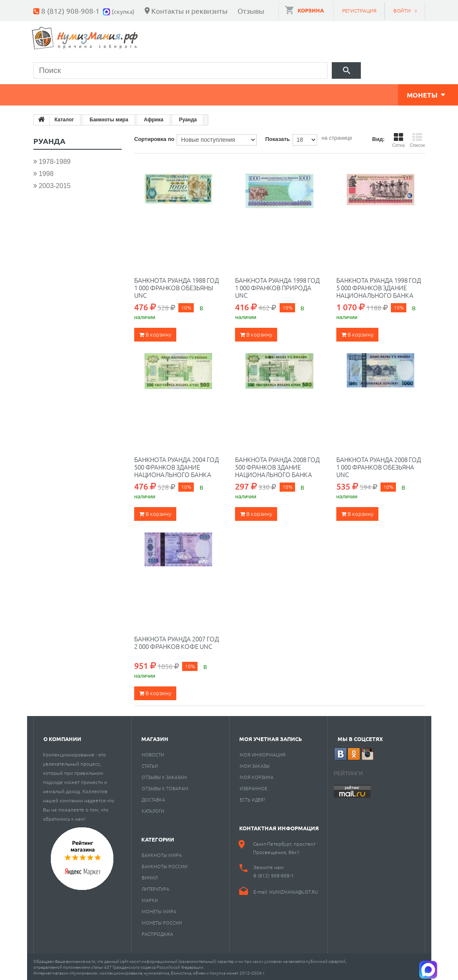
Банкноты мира (162, 854)
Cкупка (395, 94)
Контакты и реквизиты (189, 11)
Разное (343, 94)
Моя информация (263, 753)
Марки (175, 94)
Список (417, 139)
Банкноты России (165, 865)
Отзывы (251, 11)
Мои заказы (255, 764)
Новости (153, 753)
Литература (155, 887)
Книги (224, 94)
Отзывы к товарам (165, 787)
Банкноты (118, 94)
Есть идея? (252, 798)
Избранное (253, 787)
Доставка (153, 798)
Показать (277, 138)
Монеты (58, 94)
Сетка (398, 139)
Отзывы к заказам (164, 776)
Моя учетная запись (271, 738)
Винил (150, 876)
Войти (402, 10)
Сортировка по (154, 138)
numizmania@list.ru (293, 890)
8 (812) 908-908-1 (70, 11)
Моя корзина (257, 776)
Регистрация (359, 10)
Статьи (150, 764)
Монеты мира (159, 910)
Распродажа (157, 932)
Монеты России (162, 921)
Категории (158, 838)
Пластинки (282, 94)
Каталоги (153, 809)
